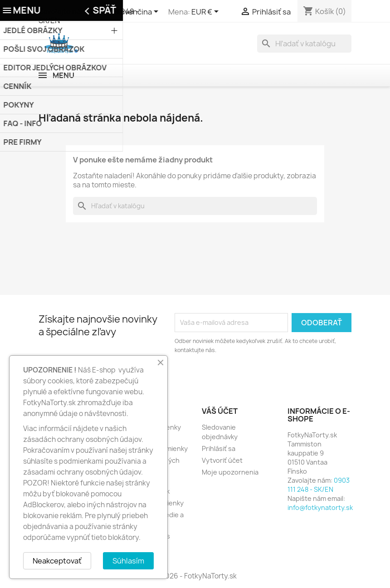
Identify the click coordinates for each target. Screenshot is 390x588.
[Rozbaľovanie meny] (207, 12)
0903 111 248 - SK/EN (319, 485)
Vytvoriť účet (222, 460)
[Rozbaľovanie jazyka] (138, 12)
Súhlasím (128, 561)
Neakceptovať (57, 561)
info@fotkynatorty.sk (320, 507)
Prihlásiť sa (219, 448)
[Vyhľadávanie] (304, 44)
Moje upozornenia (230, 472)
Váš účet (220, 411)
